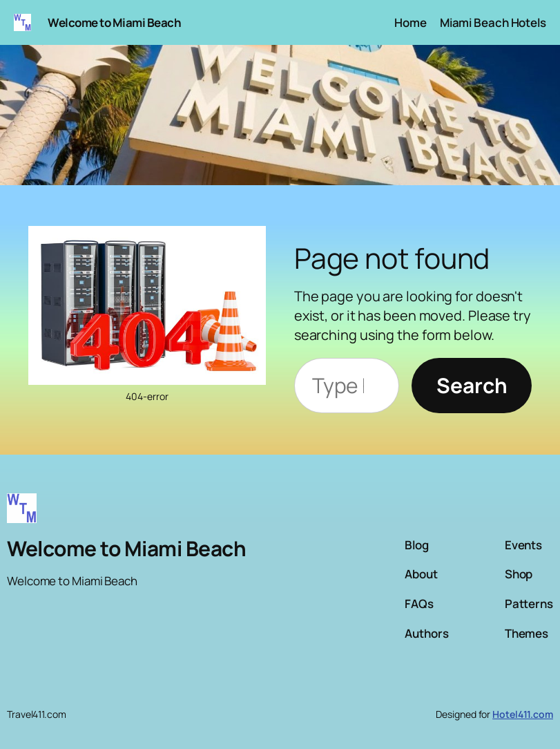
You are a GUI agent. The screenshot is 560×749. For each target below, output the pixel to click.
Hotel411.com (523, 714)
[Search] (472, 386)
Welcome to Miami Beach (114, 22)
